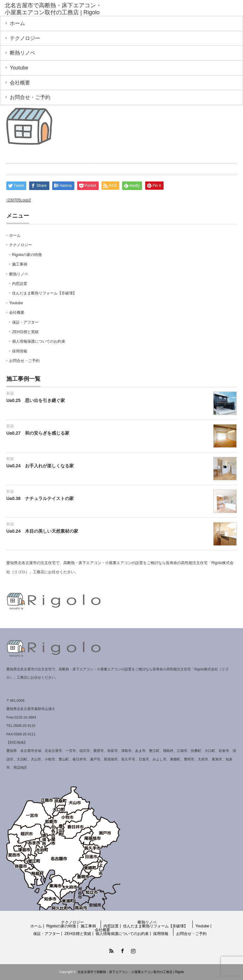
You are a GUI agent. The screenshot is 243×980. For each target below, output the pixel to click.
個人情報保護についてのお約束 (39, 341)
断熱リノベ (22, 53)
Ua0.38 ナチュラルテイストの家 (40, 498)
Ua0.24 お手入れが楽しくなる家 (40, 466)
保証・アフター (25, 322)
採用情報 (20, 351)
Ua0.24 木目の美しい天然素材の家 (42, 531)
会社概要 (20, 83)
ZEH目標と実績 (25, 332)
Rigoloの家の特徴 (27, 255)
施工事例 (20, 264)
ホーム (17, 23)
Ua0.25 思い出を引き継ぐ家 (36, 400)
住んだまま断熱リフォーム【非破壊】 (44, 293)
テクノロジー (25, 38)
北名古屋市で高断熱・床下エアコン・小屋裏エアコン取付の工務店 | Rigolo (131, 972)
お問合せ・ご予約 (30, 97)
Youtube (19, 68)
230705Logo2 (19, 200)
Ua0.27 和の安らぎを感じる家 (38, 433)
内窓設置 (20, 284)
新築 (10, 393)
